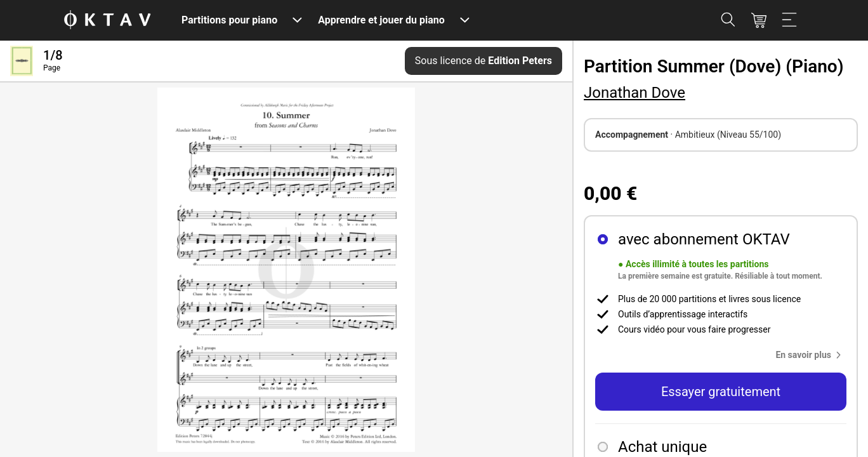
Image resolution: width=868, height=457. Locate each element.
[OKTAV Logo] (107, 21)
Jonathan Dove (635, 93)
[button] (811, 355)
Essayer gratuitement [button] (721, 392)
